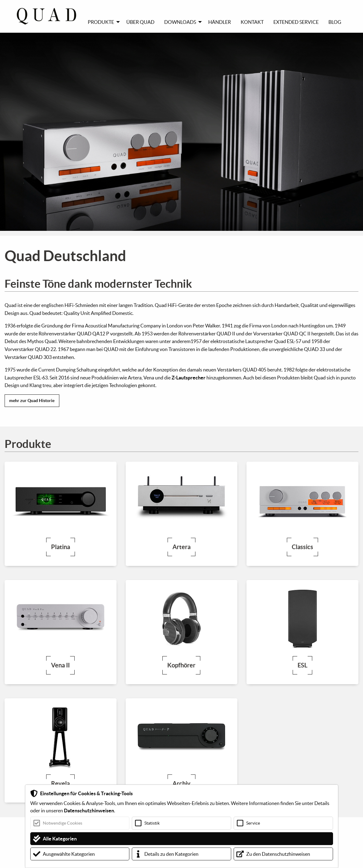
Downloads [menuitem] (180, 22)
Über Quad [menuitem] (140, 22)
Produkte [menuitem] (101, 22)
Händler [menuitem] (220, 22)
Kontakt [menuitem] (252, 22)
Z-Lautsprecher (189, 378)
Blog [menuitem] (335, 22)
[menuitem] (50, 16)
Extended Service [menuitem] (296, 22)
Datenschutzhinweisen (89, 811)
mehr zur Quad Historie (32, 401)
